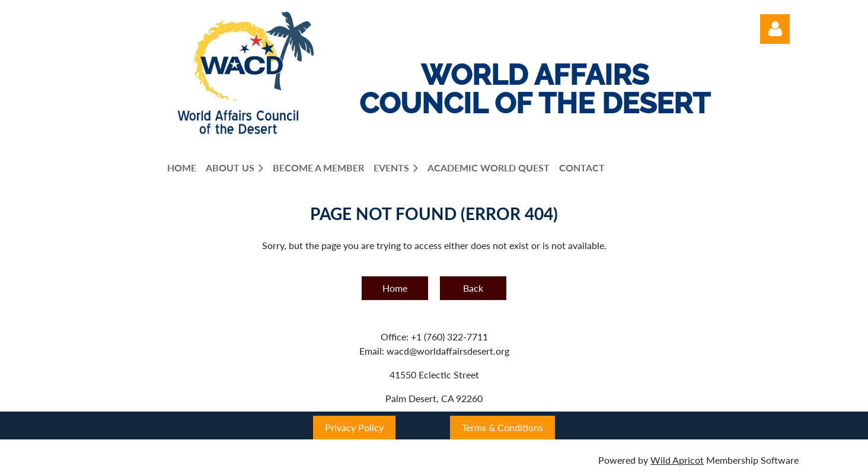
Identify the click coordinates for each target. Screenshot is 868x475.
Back (473, 288)
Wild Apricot (677, 460)
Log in (775, 29)
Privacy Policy (354, 427)
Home (395, 288)
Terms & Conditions (502, 427)
